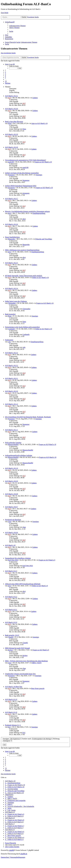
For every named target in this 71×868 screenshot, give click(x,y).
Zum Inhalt (5, 13)
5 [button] (5, 78)
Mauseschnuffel (13, 444)
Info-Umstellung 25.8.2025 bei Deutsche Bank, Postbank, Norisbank (28, 417)
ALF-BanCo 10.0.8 (11, 494)
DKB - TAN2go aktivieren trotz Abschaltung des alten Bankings (26, 661)
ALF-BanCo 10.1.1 (11, 430)
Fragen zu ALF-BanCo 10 (43, 162)
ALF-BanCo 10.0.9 (11, 481)
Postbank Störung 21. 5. (13, 725)
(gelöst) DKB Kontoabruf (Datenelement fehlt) (21, 186)
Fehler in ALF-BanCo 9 (40, 586)
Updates (35, 98)
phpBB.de (24, 854)
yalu (9, 342)
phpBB (11, 850)
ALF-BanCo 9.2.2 (11, 597)
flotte (10, 316)
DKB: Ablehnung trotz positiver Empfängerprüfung (22, 250)
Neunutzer (11, 175)
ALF (9, 98)
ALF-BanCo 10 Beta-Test (14, 687)
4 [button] (5, 76)
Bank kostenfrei (10, 314)
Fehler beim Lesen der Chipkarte (16, 301)
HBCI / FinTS (37, 663)
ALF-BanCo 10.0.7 (11, 507)
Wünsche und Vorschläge (44, 239)
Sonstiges (39, 175)
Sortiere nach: (37, 739)
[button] (10, 64)
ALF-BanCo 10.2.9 (11, 134)
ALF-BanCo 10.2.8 (11, 147)
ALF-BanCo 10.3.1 (11, 96)
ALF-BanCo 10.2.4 (11, 288)
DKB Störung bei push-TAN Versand (17, 648)
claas (10, 522)
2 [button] (5, 72)
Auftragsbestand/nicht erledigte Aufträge (19, 455)
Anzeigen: (12, 739)
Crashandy (11, 329)
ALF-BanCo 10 (10, 545)
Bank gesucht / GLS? (12, 635)
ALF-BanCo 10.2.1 (11, 378)
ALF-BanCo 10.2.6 (11, 224)
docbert (10, 650)
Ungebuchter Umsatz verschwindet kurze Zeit (20, 674)
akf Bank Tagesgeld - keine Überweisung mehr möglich (24, 276)
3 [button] (5, 74)
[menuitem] (17, 26)
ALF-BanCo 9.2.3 (11, 571)
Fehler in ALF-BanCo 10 (40, 278)
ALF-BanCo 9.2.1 (11, 610)
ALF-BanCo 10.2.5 (11, 263)
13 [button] (6, 81)
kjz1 (9, 727)
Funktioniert (9, 340)
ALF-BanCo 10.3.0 (11, 109)
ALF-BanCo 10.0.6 (11, 532)
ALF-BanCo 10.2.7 (11, 199)
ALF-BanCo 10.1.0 (11, 468)
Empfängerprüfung (39, 213)
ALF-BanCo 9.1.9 (11, 699)
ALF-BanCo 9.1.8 (11, 712)
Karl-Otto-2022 (13, 560)
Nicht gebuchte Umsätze (13, 443)
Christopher (12, 303)
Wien (10, 123)
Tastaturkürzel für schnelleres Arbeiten (18, 558)
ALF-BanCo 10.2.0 (11, 391)
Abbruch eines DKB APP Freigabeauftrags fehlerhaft (23, 584)
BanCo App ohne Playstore (14, 122)
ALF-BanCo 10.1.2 (11, 404)
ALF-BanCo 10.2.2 (11, 366)
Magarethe (11, 239)
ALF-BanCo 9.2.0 (11, 622)
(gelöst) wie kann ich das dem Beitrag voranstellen (22, 173)
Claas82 (11, 637)
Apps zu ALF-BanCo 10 (39, 123)
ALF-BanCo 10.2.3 (11, 353)
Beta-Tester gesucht (38, 688)
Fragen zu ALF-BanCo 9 (47, 560)
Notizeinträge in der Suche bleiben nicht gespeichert (22, 327)
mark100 (11, 162)
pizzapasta (11, 188)
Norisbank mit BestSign (13, 520)
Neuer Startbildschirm (12, 237)
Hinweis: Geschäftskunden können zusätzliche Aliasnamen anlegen (27, 211)
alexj (9, 213)
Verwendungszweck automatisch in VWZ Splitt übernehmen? (25, 160)
